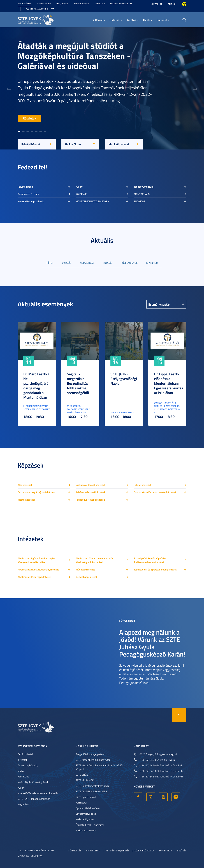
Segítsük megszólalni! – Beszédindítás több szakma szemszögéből (78, 383)
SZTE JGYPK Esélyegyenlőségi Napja (124, 379)
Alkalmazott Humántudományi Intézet (38, 569)
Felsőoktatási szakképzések (91, 492)
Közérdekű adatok (144, 850)
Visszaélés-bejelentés (117, 850)
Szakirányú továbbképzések (91, 485)
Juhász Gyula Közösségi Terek (33, 782)
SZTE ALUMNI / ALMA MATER (91, 791)
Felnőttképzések (143, 485)
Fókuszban (127, 621)
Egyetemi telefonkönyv (88, 808)
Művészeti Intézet (85, 569)
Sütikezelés (75, 850)
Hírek (146, 20)
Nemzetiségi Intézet (86, 577)
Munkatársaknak (82, 4)
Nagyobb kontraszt (184, 4)
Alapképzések (25, 485)
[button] (9, 88)
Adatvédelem (93, 850)
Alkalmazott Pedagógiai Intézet (34, 577)
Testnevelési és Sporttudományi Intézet (155, 569)
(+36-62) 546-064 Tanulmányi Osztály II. (161, 771)
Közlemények (129, 263)
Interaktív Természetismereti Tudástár (38, 793)
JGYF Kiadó (81, 194)
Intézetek (23, 760)
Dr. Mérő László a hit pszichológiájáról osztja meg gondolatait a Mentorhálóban (36, 386)
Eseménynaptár (159, 304)
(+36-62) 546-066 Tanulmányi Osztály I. (161, 765)
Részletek (29, 118)
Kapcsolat (156, 4)
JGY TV (79, 187)
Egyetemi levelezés (86, 814)
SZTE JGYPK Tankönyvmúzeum (34, 799)
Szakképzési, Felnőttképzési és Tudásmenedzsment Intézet (150, 560)
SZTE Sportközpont (86, 797)
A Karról (98, 20)
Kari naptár (81, 803)
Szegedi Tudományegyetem (90, 754)
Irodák (21, 771)
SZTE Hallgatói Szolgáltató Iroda (92, 786)
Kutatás (131, 20)
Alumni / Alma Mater (37, 9)
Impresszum (166, 850)
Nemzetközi (87, 263)
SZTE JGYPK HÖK (85, 780)
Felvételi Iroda (25, 187)
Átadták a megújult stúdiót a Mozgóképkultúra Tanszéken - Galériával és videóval (74, 56)
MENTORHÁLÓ (142, 194)
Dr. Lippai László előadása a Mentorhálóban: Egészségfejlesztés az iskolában (169, 383)
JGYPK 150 (100, 4)
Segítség (182, 850)
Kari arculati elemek (86, 830)
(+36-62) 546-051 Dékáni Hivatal (157, 760)
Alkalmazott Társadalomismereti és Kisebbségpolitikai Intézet (95, 560)
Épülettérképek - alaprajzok (90, 825)
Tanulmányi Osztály (28, 194)
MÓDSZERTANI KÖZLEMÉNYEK (92, 201)
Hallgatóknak (62, 4)
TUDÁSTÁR (140, 201)
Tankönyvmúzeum (144, 187)
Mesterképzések (26, 500)
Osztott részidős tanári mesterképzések (155, 492)
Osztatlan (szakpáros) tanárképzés (36, 492)
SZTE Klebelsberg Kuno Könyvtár (93, 760)
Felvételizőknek (44, 4)
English (172, 4)
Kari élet (162, 20)
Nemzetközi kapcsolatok (31, 201)
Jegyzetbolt (23, 804)
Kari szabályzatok (85, 819)
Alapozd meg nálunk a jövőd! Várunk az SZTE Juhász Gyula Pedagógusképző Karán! (152, 643)
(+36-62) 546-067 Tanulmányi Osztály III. (161, 776)
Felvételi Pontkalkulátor (121, 4)
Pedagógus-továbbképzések (91, 500)
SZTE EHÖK (82, 775)
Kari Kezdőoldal (25, 4)
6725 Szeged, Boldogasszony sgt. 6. (158, 754)
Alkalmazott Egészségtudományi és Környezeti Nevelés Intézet (37, 560)
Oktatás (114, 20)
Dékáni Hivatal (25, 754)
